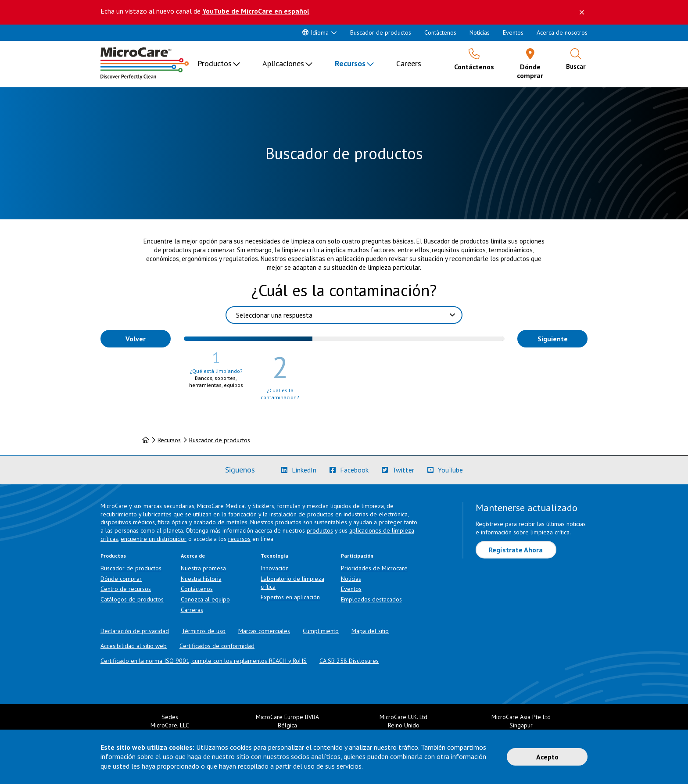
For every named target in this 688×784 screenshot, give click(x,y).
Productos (215, 63)
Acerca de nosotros (562, 32)
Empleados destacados (371, 599)
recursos (239, 539)
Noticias (480, 32)
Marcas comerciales (264, 631)
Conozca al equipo (205, 599)
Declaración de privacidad (135, 631)
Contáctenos (440, 32)
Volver (136, 339)
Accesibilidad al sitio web (134, 646)
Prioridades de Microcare (374, 568)
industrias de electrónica (376, 514)
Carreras (192, 610)
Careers (409, 63)
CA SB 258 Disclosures (349, 661)
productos (320, 530)
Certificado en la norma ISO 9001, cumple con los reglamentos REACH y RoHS (204, 661)
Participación (357, 556)
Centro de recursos (126, 589)
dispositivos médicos (128, 522)
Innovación (275, 568)
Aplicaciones (283, 63)
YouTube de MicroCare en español (256, 11)
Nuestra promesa (203, 568)
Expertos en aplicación (290, 597)
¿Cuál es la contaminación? (344, 290)
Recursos (350, 63)
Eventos (513, 32)
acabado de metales (220, 522)
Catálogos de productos (132, 599)
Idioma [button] (315, 32)
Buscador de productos (381, 32)
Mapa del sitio (370, 631)
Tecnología (274, 556)
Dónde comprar (121, 579)
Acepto (547, 757)
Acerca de (193, 556)
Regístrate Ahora (516, 550)
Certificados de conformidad (217, 646)
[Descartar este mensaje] (582, 12)
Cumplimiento (321, 631)
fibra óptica (172, 522)
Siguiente (553, 339)
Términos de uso (204, 631)
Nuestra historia (201, 579)
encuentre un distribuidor (154, 539)
